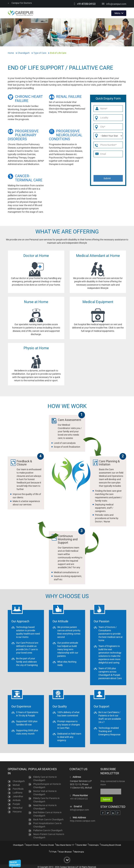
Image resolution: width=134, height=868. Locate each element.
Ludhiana (18, 792)
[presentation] (109, 166)
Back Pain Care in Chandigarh (48, 819)
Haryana (17, 811)
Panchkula (18, 788)
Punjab (16, 804)
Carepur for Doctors (20, 3)
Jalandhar (18, 796)
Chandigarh (19, 781)
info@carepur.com (116, 4)
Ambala (17, 800)
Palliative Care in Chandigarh (48, 830)
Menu (117, 13)
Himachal (18, 807)
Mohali (16, 785)
